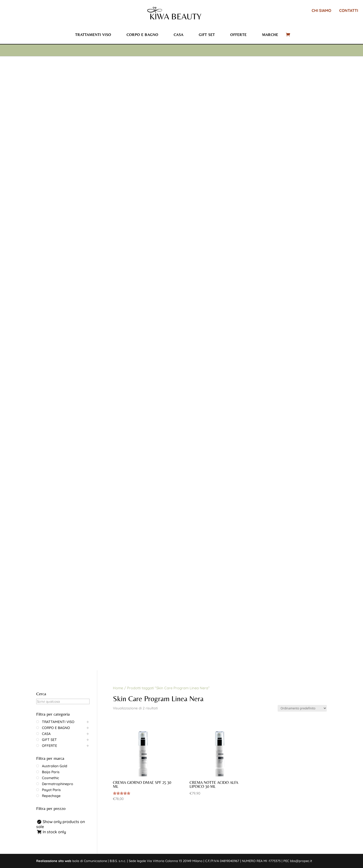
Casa (179, 35)
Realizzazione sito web (54, 861)
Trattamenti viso (93, 35)
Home (118, 688)
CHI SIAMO (321, 10)
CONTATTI (349, 10)
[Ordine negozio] (302, 708)
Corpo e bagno (142, 35)
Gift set (207, 35)
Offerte (238, 35)
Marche (270, 35)
